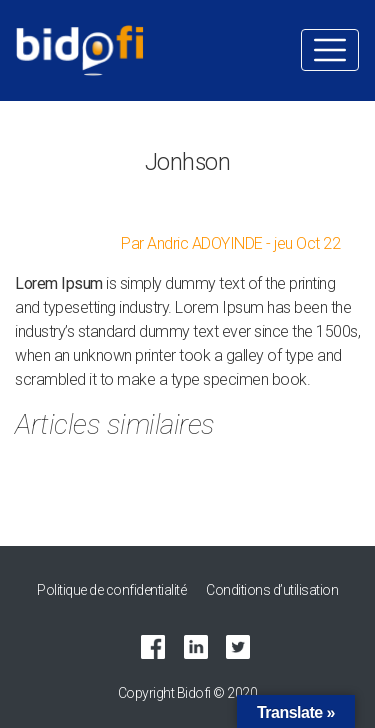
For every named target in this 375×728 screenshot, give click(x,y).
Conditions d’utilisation (272, 590)
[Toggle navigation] (330, 50)
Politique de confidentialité (111, 590)
